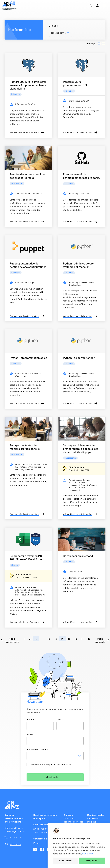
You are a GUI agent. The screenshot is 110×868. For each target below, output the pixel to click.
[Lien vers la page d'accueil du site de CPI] (9, 6)
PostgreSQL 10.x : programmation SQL (75, 83)
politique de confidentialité (57, 764)
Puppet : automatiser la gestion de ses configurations (28, 265)
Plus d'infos (88, 854)
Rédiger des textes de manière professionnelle (25, 447)
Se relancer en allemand (78, 556)
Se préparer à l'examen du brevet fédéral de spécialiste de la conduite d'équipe (81, 449)
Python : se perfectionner (79, 358)
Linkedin (35, 850)
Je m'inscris (52, 777)
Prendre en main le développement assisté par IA (81, 176)
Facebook (42, 850)
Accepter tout (92, 861)
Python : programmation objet (28, 358)
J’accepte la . (52, 764)
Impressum (93, 818)
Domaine (53, 26)
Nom (60, 719)
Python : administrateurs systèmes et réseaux (78, 265)
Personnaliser (65, 861)
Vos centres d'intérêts (38, 749)
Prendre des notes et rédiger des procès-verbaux (27, 176)
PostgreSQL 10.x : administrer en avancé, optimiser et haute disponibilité (28, 85)
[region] (79, 846)
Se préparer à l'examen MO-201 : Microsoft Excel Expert (27, 557)
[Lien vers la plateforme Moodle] (97, 6)
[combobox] (56, 756)
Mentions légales (96, 815)
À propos (68, 815)
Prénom (31, 719)
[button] (104, 6)
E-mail (30, 734)
